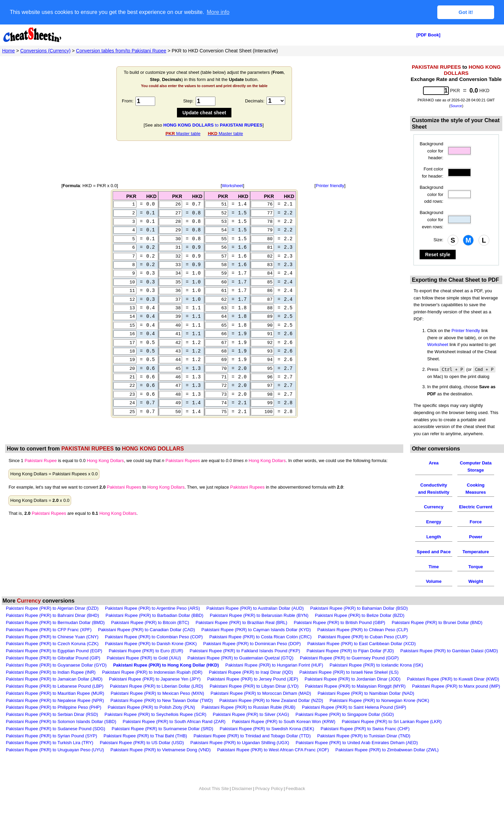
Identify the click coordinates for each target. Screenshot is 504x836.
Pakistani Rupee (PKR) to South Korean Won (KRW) (284, 722)
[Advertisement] (204, 162)
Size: (438, 240)
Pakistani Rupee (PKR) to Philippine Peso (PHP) (53, 707)
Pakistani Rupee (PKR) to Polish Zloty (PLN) (151, 707)
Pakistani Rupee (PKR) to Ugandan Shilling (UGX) (240, 743)
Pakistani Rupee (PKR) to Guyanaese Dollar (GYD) (56, 665)
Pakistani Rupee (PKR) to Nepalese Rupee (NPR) (55, 700)
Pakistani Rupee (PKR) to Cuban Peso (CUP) (363, 637)
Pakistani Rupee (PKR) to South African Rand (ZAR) (174, 722)
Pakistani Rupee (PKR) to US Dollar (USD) (142, 743)
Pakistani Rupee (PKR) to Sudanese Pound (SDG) (55, 729)
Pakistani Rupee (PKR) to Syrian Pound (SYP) (51, 736)
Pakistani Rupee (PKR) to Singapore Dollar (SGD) (345, 714)
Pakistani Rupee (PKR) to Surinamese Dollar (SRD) (162, 729)
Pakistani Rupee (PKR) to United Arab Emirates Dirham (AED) (357, 743)
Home (8, 51)
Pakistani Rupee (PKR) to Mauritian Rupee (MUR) (55, 693)
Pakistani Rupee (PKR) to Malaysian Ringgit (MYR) (355, 686)
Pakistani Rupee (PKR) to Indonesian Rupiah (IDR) (152, 672)
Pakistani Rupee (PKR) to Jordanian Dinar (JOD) (353, 679)
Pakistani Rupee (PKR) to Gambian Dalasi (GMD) (449, 651)
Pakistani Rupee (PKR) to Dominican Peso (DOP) (252, 644)
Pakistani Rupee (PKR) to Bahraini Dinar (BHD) (52, 615)
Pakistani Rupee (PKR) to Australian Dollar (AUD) (255, 608)
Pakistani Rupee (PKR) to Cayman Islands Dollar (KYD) (256, 630)
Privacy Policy (269, 789)
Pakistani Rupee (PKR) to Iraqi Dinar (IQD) (251, 672)
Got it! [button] (466, 12)
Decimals (254, 101)
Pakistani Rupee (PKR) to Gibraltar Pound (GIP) (53, 658)
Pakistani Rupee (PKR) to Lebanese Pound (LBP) (55, 686)
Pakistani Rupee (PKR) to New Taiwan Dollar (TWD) (161, 700)
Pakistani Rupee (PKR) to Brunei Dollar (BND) (437, 622)
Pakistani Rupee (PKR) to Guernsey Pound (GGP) (349, 658)
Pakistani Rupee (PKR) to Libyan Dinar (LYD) (254, 686)
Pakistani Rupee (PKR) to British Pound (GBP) (339, 622)
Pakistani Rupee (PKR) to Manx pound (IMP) (456, 686)
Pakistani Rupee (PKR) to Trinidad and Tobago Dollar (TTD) (252, 736)
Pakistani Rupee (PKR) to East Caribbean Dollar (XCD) (362, 644)
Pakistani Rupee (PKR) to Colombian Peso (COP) (154, 637)
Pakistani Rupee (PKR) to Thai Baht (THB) (145, 736)
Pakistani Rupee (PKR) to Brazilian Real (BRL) (242, 622)
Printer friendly (330, 186)
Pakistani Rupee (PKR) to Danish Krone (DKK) (151, 644)
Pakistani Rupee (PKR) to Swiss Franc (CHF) (365, 729)
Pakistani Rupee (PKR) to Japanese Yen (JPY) (155, 679)
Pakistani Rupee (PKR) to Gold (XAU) (144, 658)
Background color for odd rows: (431, 194)
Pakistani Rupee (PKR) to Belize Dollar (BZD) (360, 615)
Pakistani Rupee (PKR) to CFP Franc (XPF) (49, 630)
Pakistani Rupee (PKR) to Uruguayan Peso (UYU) (55, 750)
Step (188, 101)
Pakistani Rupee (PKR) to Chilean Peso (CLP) (363, 630)
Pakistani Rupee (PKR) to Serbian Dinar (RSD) (52, 714)
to (213, 125)
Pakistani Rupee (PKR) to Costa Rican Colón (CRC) (261, 637)
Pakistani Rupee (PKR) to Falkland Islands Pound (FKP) (245, 651)
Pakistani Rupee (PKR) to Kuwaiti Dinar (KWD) (453, 679)
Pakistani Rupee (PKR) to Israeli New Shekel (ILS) (349, 672)
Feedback (295, 789)
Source (456, 106)
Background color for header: (431, 151)
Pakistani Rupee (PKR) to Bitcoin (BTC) (150, 622)
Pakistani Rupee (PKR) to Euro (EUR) (146, 651)
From (127, 101)
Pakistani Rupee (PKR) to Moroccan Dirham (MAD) (261, 693)
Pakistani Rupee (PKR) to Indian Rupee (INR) (51, 672)
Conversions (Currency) (46, 51)
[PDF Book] (428, 35)
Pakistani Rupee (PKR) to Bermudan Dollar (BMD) (55, 622)
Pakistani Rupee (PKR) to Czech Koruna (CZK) (52, 644)
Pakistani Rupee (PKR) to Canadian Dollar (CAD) (147, 630)
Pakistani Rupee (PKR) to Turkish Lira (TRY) (50, 743)
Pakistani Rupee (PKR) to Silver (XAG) (251, 714)
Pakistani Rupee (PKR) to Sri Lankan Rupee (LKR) (392, 722)
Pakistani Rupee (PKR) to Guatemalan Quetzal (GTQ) (240, 658)
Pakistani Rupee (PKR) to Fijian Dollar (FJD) (350, 651)
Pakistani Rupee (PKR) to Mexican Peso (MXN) (157, 693)
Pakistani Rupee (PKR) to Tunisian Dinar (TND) (364, 736)
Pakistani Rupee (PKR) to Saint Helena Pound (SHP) (354, 707)
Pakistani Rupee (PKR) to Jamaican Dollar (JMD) (54, 679)
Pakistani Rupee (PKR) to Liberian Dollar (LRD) (157, 686)
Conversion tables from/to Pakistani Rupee (121, 51)
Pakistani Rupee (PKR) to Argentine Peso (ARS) (153, 608)
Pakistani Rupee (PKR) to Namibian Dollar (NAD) (366, 693)
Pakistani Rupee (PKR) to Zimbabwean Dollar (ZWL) (387, 750)
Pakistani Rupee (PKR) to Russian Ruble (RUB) (248, 707)
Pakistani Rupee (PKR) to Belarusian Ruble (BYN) (259, 615)
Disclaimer (242, 789)
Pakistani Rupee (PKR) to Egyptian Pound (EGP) (54, 651)
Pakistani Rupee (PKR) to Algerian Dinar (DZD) (52, 608)
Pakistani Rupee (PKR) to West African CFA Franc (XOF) (273, 750)
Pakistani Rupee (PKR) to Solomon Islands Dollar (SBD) (61, 722)
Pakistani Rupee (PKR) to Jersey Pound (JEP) (253, 679)
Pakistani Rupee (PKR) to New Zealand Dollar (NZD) (271, 700)
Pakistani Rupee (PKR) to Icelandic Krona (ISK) (377, 665)
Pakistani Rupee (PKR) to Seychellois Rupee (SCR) (155, 714)
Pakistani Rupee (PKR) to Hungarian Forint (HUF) (274, 665)
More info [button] (218, 12)
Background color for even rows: (431, 220)
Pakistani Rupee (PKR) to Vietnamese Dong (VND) (160, 750)
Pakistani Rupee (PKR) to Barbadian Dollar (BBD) (155, 615)
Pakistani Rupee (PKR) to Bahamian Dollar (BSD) (359, 608)
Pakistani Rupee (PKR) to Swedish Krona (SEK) (267, 729)
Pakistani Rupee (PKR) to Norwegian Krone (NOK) (379, 700)
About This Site (214, 789)
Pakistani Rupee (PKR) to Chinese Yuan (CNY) (52, 637)
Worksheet (232, 186)
